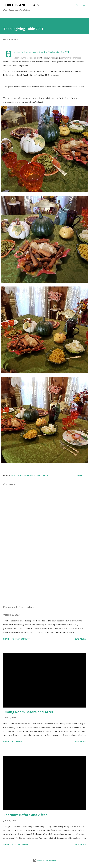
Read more (80, 639)
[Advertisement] (45, 578)
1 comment (18, 742)
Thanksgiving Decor (38, 475)
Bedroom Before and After (25, 815)
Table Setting (18, 475)
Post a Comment (21, 639)
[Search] (77, 5)
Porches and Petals (21, 5)
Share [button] (79, 475)
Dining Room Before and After (28, 712)
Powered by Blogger (45, 860)
